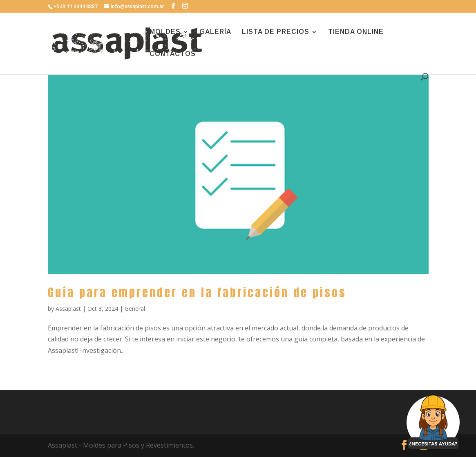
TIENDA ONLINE (356, 32)
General (135, 309)
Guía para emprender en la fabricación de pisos (197, 292)
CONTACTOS (173, 54)
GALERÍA (215, 32)
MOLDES (165, 32)
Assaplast (68, 309)
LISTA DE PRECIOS (276, 32)
